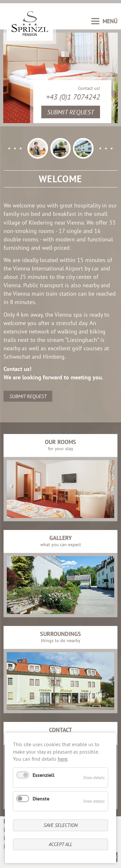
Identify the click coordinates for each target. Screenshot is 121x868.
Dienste (41, 799)
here (63, 759)
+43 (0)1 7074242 (73, 97)
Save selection (61, 825)
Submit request (71, 112)
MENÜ (104, 21)
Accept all (60, 844)
